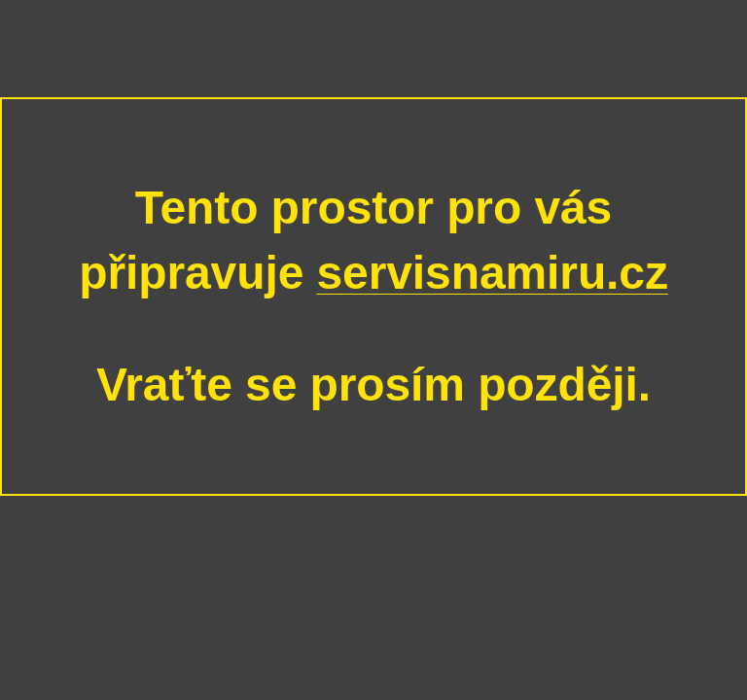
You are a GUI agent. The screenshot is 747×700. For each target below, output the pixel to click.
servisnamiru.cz (492, 273)
